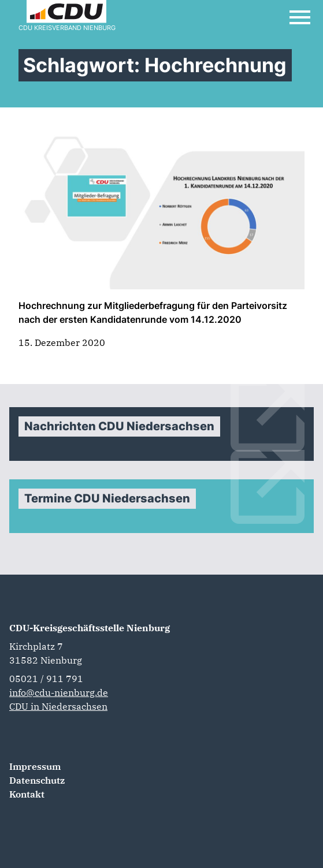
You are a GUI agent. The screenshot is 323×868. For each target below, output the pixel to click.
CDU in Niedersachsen (58, 706)
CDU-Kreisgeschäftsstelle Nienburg (90, 628)
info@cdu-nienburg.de (59, 692)
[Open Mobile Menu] (300, 17)
